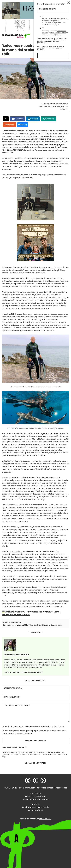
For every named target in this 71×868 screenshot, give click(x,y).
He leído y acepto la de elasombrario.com (33, 727)
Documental (8, 625)
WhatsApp (50, 119)
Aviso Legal (35, 794)
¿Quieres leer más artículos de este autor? (24, 672)
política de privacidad (34, 727)
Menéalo (10, 125)
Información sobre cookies (35, 799)
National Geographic (52, 625)
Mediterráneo (35, 625)
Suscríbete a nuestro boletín (51, 811)
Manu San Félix (22, 625)
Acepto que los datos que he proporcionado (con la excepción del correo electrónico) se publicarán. (34, 732)
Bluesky (23, 125)
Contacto (35, 804)
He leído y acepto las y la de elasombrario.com (55, 839)
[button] (16, 36)
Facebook (19, 119)
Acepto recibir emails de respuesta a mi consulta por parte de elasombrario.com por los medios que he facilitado (55, 828)
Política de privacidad (35, 796)
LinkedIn (34, 119)
